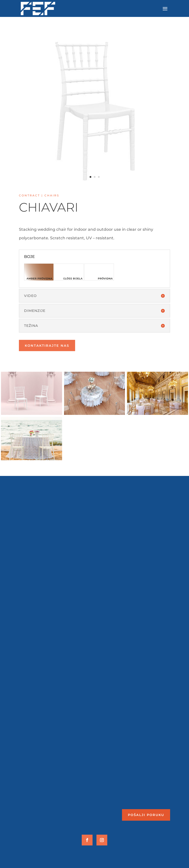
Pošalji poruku (146, 815)
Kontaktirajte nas (47, 345)
